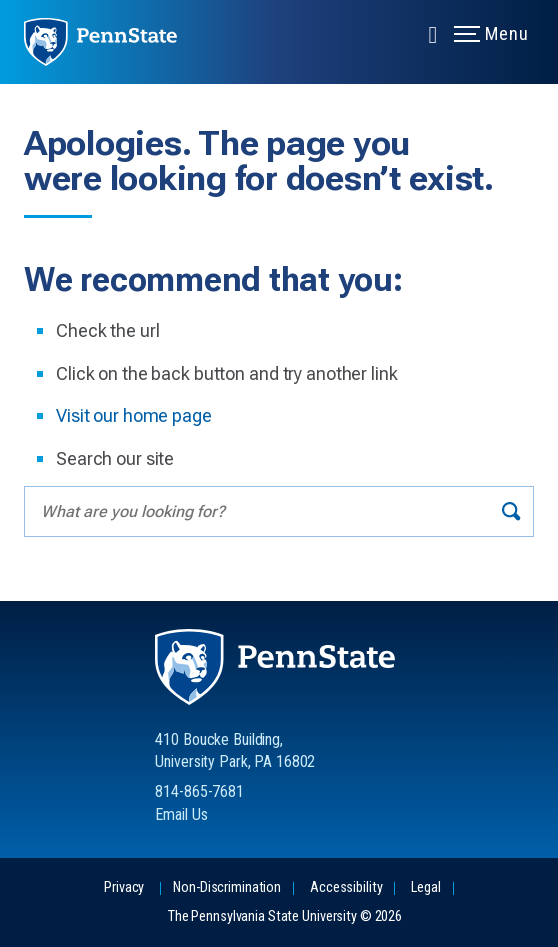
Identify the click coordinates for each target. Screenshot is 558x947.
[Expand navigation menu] (433, 33)
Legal (425, 887)
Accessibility (346, 887)
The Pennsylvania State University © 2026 (285, 916)
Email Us (181, 814)
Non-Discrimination (227, 887)
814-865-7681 (199, 791)
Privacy (124, 887)
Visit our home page (134, 415)
